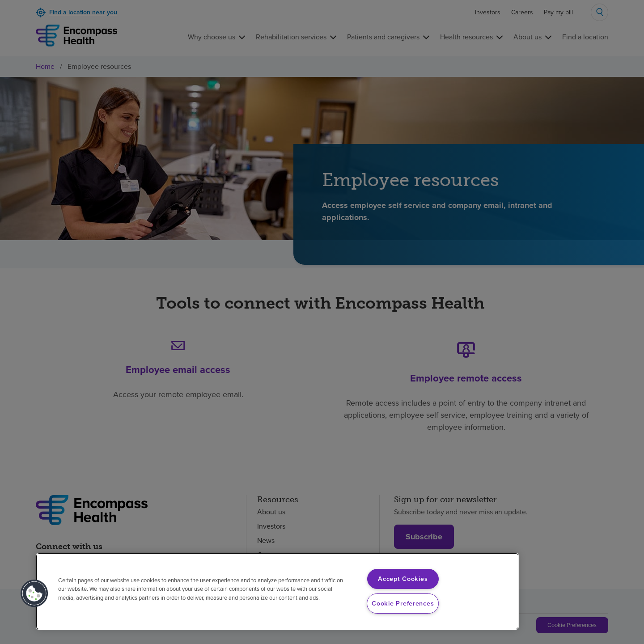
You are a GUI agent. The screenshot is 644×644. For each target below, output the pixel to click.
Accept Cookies (403, 579)
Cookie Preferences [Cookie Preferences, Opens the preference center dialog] (403, 603)
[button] (34, 593)
